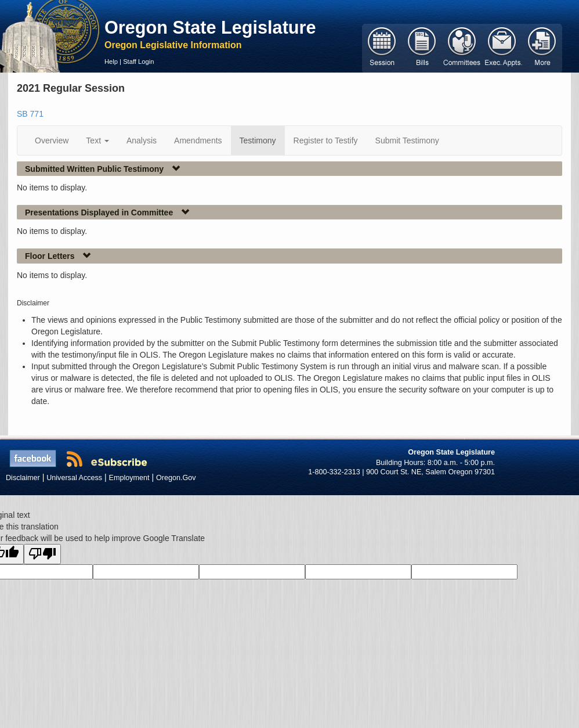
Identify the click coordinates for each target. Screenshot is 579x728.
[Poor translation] (42, 554)
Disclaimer (23, 478)
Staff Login (138, 62)
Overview (52, 140)
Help (111, 62)
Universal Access (74, 478)
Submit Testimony (407, 140)
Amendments (198, 140)
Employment (129, 478)
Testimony (258, 140)
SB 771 (30, 114)
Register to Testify (326, 140)
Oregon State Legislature (210, 27)
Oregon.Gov (176, 478)
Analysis (142, 140)
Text (97, 140)
